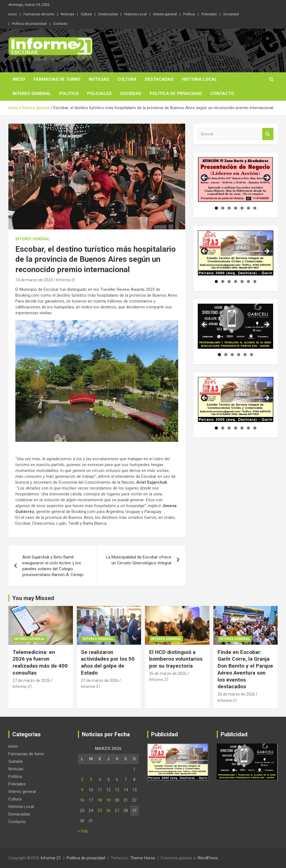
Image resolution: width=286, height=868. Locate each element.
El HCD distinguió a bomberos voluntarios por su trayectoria (176, 659)
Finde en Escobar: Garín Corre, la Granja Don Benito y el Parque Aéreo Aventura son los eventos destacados (245, 669)
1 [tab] (216, 208)
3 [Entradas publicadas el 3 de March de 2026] (91, 780)
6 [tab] (248, 208)
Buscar (268, 134)
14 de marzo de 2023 (34, 280)
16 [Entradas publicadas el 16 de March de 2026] (82, 800)
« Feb (83, 831)
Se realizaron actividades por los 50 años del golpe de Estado (108, 662)
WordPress (208, 858)
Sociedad (231, 14)
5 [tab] (242, 208)
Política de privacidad (29, 24)
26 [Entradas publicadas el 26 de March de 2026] (108, 811)
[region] (236, 180)
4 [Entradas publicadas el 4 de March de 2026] (100, 780)
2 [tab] (223, 208)
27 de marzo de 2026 (31, 680)
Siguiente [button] (266, 178)
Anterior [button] (205, 178)
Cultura (86, 14)
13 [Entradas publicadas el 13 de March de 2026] (117, 790)
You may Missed (33, 598)
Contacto (60, 24)
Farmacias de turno (39, 14)
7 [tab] (255, 208)
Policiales (209, 14)
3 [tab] (229, 208)
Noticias (68, 14)
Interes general (165, 14)
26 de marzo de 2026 (168, 673)
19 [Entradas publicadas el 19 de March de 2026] (108, 800)
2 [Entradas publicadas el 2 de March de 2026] (82, 780)
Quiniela (16, 761)
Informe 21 (66, 280)
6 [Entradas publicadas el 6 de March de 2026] (117, 780)
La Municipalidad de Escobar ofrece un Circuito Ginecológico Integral (139, 560)
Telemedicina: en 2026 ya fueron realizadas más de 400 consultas (40, 662)
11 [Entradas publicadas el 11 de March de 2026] (100, 790)
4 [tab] (236, 208)
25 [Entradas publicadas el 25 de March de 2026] (100, 811)
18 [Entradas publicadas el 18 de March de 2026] (100, 800)
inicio (13, 14)
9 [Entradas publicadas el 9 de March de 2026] (82, 790)
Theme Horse (143, 858)
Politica (189, 14)
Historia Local (135, 14)
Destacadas (108, 14)
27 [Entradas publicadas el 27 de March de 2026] (117, 811)
